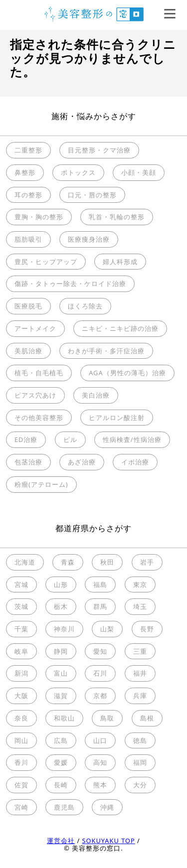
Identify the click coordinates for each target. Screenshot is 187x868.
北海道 (25, 562)
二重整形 (28, 150)
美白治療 (96, 395)
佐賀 (21, 785)
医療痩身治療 (89, 239)
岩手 (147, 562)
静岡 (61, 651)
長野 (147, 629)
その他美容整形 (39, 418)
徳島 (140, 740)
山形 (61, 584)
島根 (147, 718)
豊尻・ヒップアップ (46, 262)
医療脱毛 (28, 306)
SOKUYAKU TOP (109, 841)
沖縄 (107, 807)
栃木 (61, 606)
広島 (61, 740)
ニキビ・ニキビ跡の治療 (120, 328)
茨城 (21, 606)
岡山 (21, 740)
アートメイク (35, 328)
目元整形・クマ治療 (99, 150)
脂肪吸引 (28, 239)
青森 (68, 562)
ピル (70, 439)
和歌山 (64, 718)
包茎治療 (28, 462)
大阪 (21, 696)
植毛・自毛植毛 (39, 373)
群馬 (100, 606)
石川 (100, 673)
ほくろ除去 (85, 306)
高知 (100, 762)
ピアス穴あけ (35, 395)
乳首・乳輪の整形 (117, 217)
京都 (100, 696)
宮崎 (21, 807)
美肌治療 (28, 351)
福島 (100, 584)
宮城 (21, 584)
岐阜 (21, 651)
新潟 (21, 673)
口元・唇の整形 (92, 195)
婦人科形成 (120, 262)
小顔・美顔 (139, 172)
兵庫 (140, 696)
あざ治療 (82, 462)
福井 (140, 673)
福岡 (140, 762)
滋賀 (61, 696)
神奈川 (64, 629)
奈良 (21, 718)
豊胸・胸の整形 (39, 217)
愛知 (100, 651)
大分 (140, 785)
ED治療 (26, 439)
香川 (21, 762)
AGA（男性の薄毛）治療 (127, 373)
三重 (140, 651)
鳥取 (107, 718)
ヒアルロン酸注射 (117, 418)
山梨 (107, 629)
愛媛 (61, 762)
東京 (140, 584)
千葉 (21, 629)
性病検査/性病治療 (132, 439)
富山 (61, 673)
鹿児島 (64, 807)
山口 (100, 740)
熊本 (100, 785)
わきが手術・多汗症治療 (106, 351)
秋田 (107, 562)
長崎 (61, 785)
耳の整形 (28, 195)
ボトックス (78, 172)
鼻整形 (25, 172)
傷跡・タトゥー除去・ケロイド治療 (70, 284)
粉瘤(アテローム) (41, 484)
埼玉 (140, 606)
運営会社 (61, 841)
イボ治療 (135, 462)
